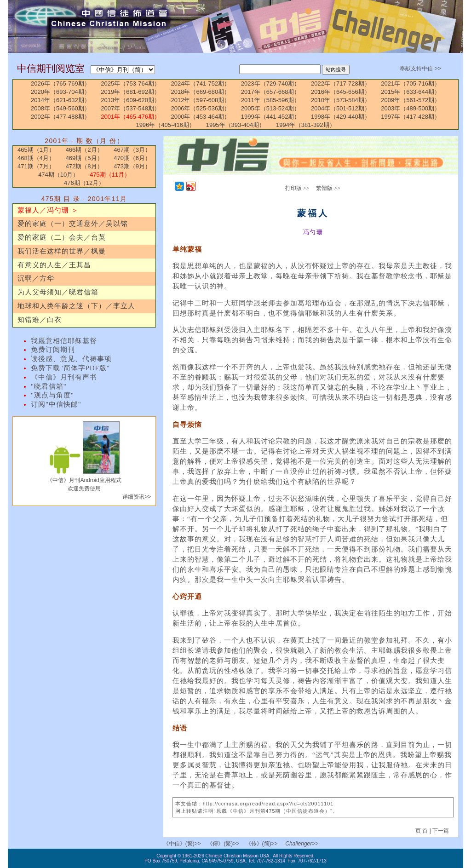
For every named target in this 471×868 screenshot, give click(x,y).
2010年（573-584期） (341, 100)
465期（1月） (36, 150)
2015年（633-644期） (411, 92)
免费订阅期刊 (53, 350)
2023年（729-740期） (271, 83)
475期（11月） (110, 175)
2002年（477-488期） (60, 117)
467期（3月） (132, 150)
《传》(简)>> (262, 844)
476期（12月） (84, 183)
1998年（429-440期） (341, 117)
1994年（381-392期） (306, 125)
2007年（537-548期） (130, 108)
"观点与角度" (52, 395)
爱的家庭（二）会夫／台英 (62, 237)
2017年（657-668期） (271, 92)
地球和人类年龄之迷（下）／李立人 (76, 306)
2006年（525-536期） (201, 108)
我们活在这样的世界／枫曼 (62, 251)
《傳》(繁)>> (223, 844)
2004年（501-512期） (341, 108)
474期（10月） (58, 175)
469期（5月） (84, 158)
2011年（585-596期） (271, 100)
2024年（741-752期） (201, 83)
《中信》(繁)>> (182, 844)
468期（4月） (36, 158)
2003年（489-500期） (411, 108)
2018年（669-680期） (201, 92)
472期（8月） (84, 166)
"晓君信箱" (49, 386)
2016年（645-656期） (341, 92)
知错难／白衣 (40, 320)
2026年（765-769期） (60, 83)
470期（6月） (132, 158)
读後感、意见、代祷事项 (71, 359)
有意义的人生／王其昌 (54, 265)
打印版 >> (297, 188)
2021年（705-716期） (411, 83)
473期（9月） (132, 166)
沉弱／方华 (36, 278)
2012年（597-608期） (201, 100)
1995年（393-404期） (236, 125)
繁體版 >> (328, 188)
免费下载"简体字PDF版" (70, 368)
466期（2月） (84, 150)
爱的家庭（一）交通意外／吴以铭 (73, 224)
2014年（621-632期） (60, 100)
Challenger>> (302, 844)
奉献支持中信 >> (420, 69)
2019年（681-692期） (130, 92)
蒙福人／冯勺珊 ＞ (48, 210)
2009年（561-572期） (411, 100)
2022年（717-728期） (341, 83)
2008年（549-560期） (60, 108)
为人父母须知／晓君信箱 (58, 292)
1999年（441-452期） (271, 117)
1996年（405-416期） (165, 125)
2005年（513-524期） (271, 108)
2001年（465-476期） (130, 117)
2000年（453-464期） (201, 117)
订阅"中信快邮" (56, 404)
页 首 (422, 831)
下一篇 (441, 831)
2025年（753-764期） (130, 83)
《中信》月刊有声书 (64, 377)
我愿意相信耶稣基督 (64, 341)
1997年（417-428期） (411, 117)
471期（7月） (36, 166)
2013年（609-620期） (130, 100)
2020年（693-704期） (60, 92)
